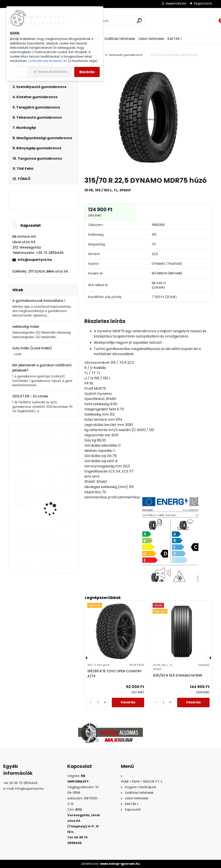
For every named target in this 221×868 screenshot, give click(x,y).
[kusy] (98, 703)
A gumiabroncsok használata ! (39, 301)
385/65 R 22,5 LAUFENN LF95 (54, 496)
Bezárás (87, 72)
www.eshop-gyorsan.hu (120, 864)
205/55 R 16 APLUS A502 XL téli (55, 450)
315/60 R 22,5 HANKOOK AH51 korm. (55, 546)
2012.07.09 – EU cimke (30, 396)
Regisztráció (203, 3)
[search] (139, 21)
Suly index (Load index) (32, 348)
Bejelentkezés (176, 3)
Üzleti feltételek (151, 39)
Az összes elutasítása (50, 72)
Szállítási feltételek (120, 39)
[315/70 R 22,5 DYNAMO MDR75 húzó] (148, 117)
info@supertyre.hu (35, 260)
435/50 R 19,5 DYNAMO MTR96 (178, 675)
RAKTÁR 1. (175, 39)
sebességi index (26, 327)
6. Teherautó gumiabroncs (124, 55)
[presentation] (87, 658)
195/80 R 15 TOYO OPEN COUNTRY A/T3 (114, 674)
